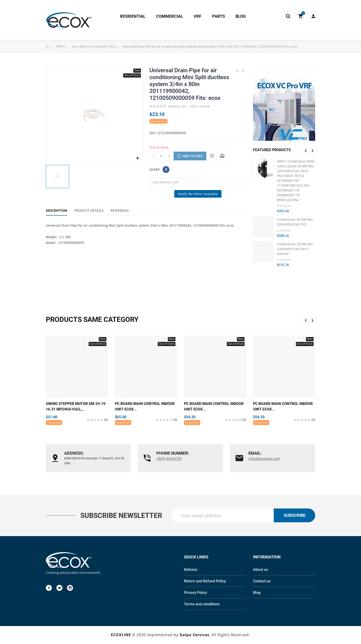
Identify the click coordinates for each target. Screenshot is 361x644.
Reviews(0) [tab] (120, 210)
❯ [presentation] (312, 150)
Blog (257, 593)
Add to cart (190, 156)
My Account (313, 16)
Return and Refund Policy (205, 582)
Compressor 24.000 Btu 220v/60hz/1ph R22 (295, 222)
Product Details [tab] (89, 210)
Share (166, 170)
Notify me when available (198, 194)
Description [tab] (57, 210)
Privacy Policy (195, 593)
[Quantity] (161, 156)
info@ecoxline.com (264, 459)
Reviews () (177, 107)
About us (260, 570)
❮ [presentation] (306, 150)
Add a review (200, 106)
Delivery (191, 570)
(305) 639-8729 (169, 459)
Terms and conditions (202, 605)
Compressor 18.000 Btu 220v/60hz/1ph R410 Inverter (295, 249)
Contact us (262, 582)
